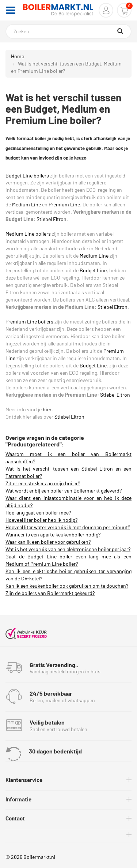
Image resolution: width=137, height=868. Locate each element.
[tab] (68, 780)
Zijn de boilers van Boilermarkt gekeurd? (50, 593)
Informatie (18, 799)
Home (18, 56)
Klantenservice (24, 780)
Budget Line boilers (27, 175)
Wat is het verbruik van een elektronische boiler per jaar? (68, 549)
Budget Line (93, 270)
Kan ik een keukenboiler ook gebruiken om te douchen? (67, 586)
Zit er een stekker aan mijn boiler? (43, 483)
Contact (15, 818)
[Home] (58, 10)
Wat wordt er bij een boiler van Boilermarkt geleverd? (64, 491)
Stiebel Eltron (52, 219)
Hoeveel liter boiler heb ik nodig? (41, 520)
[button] (106, 10)
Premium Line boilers (29, 321)
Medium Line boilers (28, 234)
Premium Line (64, 204)
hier (47, 409)
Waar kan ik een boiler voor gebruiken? (48, 542)
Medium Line (26, 204)
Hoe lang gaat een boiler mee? (38, 512)
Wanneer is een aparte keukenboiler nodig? (53, 534)
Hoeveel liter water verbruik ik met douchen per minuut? (68, 527)
